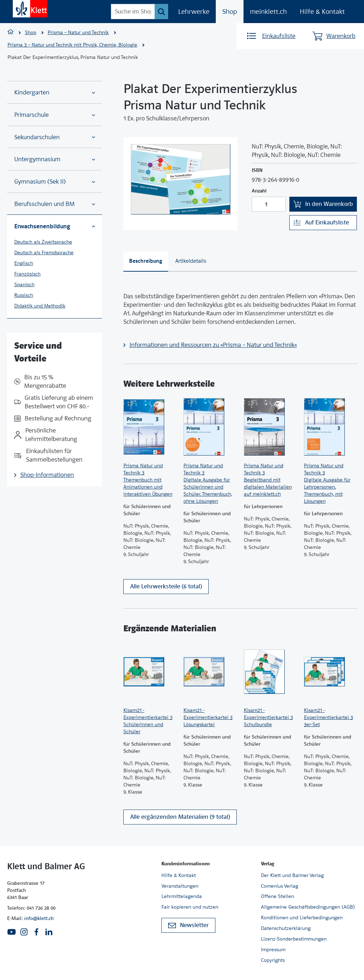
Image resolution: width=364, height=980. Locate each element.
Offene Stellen (277, 897)
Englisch (24, 263)
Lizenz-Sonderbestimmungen (294, 939)
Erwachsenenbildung (55, 226)
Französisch (27, 274)
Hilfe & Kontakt (322, 12)
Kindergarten (55, 92)
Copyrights (273, 960)
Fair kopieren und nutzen (190, 907)
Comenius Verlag (280, 886)
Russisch (24, 295)
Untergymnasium (55, 159)
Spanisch (24, 284)
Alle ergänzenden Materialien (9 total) (180, 818)
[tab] (146, 262)
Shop (230, 12)
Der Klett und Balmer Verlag (292, 875)
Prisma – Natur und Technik (78, 32)
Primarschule (55, 115)
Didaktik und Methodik (40, 306)
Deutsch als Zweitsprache (43, 242)
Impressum (273, 950)
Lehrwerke (194, 12)
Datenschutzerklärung (286, 929)
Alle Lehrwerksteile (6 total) (166, 587)
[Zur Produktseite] (150, 427)
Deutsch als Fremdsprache (44, 252)
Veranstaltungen (180, 886)
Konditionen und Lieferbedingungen (302, 918)
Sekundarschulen (55, 137)
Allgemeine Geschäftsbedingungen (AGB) (308, 907)
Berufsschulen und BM (55, 204)
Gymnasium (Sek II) (55, 182)
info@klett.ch (39, 919)
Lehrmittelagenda (182, 897)
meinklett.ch (268, 12)
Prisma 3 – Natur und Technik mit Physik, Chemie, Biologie (72, 45)
